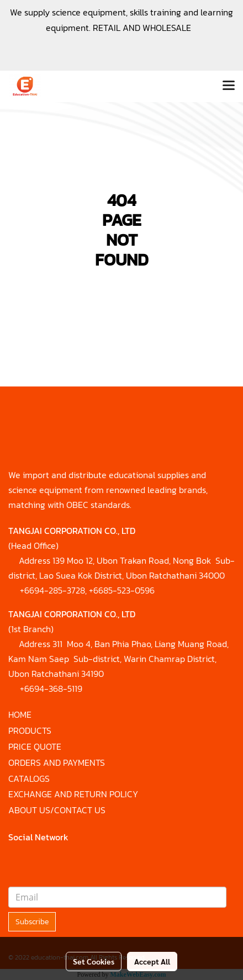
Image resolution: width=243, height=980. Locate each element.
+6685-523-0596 (122, 590)
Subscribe (32, 922)
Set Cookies (94, 961)
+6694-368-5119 (51, 688)
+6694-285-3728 (52, 590)
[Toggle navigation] (229, 86)
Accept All (152, 961)
